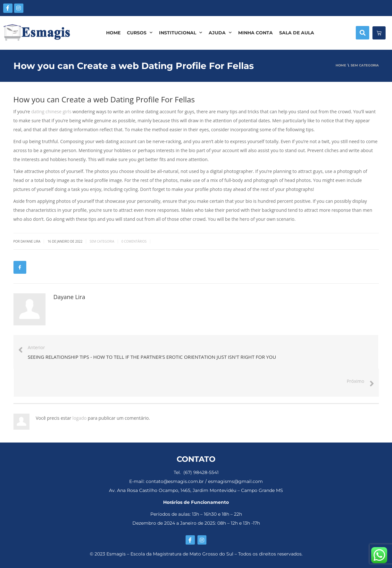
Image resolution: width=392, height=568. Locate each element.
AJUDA (220, 33)
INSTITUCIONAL (181, 33)
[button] (363, 33)
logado (80, 418)
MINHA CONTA (255, 33)
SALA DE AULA (297, 33)
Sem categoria (102, 241)
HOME (113, 33)
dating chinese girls (51, 112)
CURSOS (140, 33)
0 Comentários (134, 241)
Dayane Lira (69, 297)
